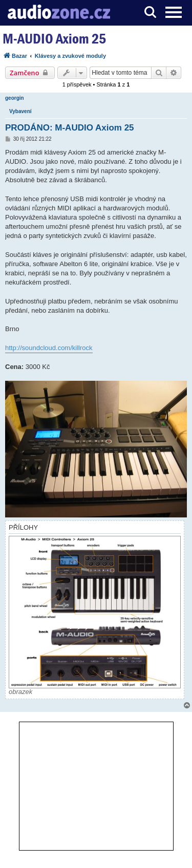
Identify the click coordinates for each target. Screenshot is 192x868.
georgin (15, 98)
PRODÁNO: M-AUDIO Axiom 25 (70, 128)
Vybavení (20, 111)
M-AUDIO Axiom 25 (54, 39)
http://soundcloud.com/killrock (49, 348)
